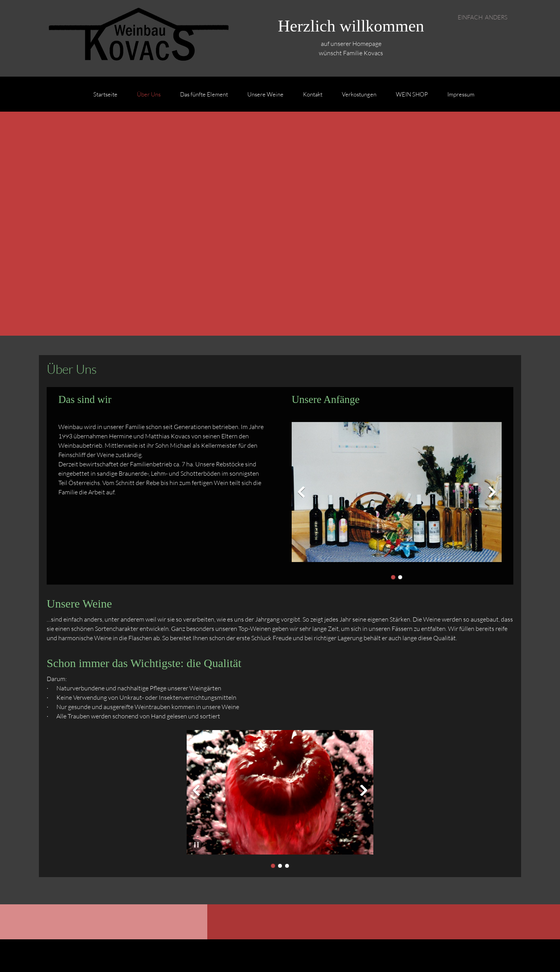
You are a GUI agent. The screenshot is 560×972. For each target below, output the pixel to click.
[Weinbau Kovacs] (136, 38)
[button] (397, 494)
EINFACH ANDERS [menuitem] (483, 17)
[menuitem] (105, 98)
